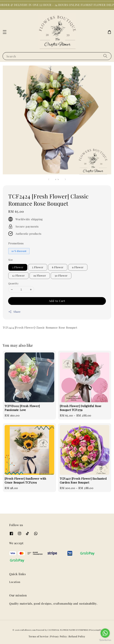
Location (15, 582)
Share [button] (14, 312)
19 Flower (40, 276)
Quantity (13, 283)
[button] (5, 32)
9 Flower (78, 267)
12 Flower (18, 276)
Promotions (16, 243)
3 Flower (18, 267)
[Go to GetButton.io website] (105, 640)
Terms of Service (39, 636)
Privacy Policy (59, 636)
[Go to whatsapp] (105, 633)
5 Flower (38, 267)
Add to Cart (57, 301)
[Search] (105, 56)
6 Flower (58, 267)
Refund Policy (77, 636)
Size (11, 260)
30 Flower (61, 276)
